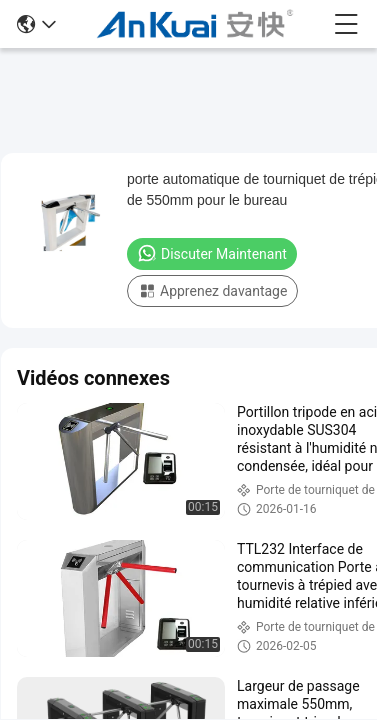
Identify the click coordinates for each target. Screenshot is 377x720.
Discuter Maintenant (212, 253)
